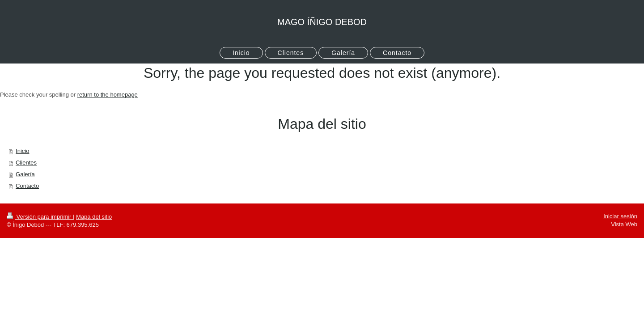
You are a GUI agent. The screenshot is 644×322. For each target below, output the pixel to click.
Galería (25, 174)
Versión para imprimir (40, 217)
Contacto (27, 186)
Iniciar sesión (620, 216)
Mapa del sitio (94, 217)
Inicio (22, 151)
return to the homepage (108, 95)
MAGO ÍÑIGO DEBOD (322, 22)
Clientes (26, 163)
